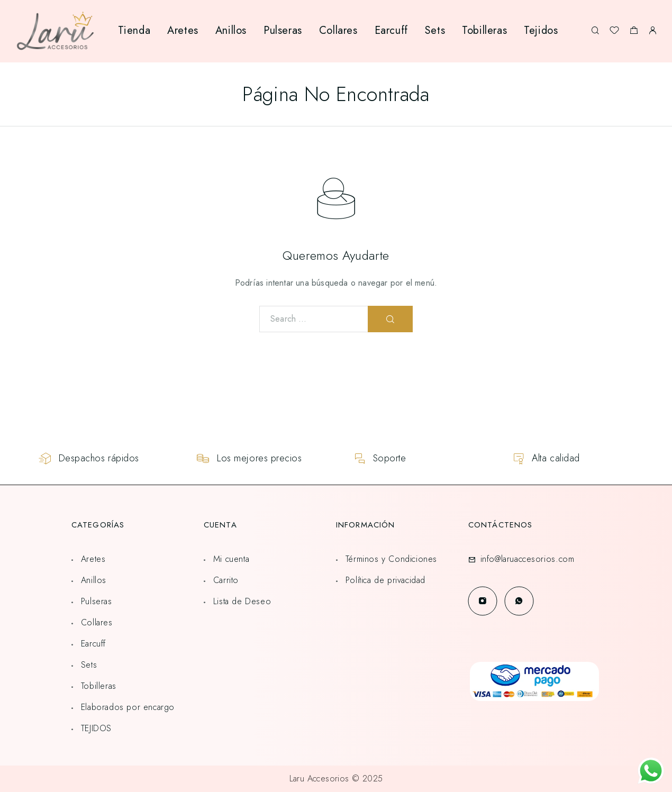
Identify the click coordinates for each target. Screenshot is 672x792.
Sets (435, 30)
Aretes (183, 30)
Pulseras (283, 30)
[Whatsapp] (519, 601)
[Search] (595, 31)
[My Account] (652, 31)
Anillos (231, 30)
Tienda (134, 30)
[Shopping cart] (634, 32)
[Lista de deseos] (614, 32)
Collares (338, 30)
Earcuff (391, 30)
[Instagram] (482, 601)
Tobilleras (484, 30)
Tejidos (541, 30)
